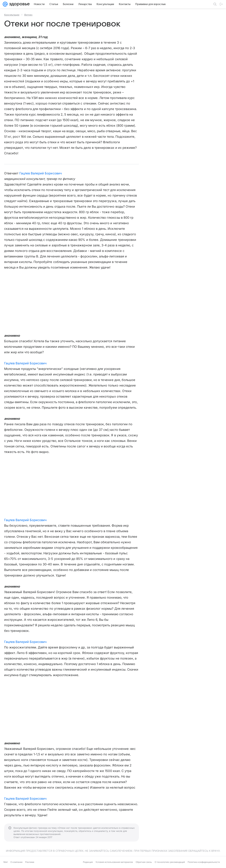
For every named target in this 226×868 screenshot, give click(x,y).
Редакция (88, 862)
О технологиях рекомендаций (170, 862)
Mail (6, 862)
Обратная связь (144, 862)
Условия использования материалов (114, 862)
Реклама (30, 862)
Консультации (12, 15)
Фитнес (28, 15)
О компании (16, 862)
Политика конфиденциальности (204, 862)
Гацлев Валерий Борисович (41, 173)
